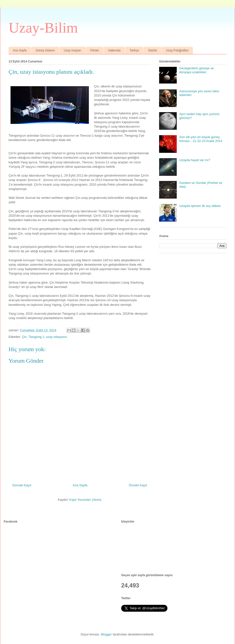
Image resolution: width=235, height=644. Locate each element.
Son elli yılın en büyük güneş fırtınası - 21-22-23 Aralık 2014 (201, 139)
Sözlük (153, 50)
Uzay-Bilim (43, 28)
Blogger (106, 634)
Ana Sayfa (20, 50)
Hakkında (114, 50)
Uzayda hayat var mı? (195, 160)
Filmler (95, 50)
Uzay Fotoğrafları (177, 50)
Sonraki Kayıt (22, 485)
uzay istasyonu (57, 337)
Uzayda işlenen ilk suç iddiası (200, 206)
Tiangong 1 (36, 337)
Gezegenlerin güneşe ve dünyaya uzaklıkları (196, 70)
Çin (24, 337)
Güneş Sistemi (45, 50)
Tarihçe (134, 50)
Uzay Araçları (72, 50)
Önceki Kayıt (138, 485)
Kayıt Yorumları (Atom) (85, 500)
